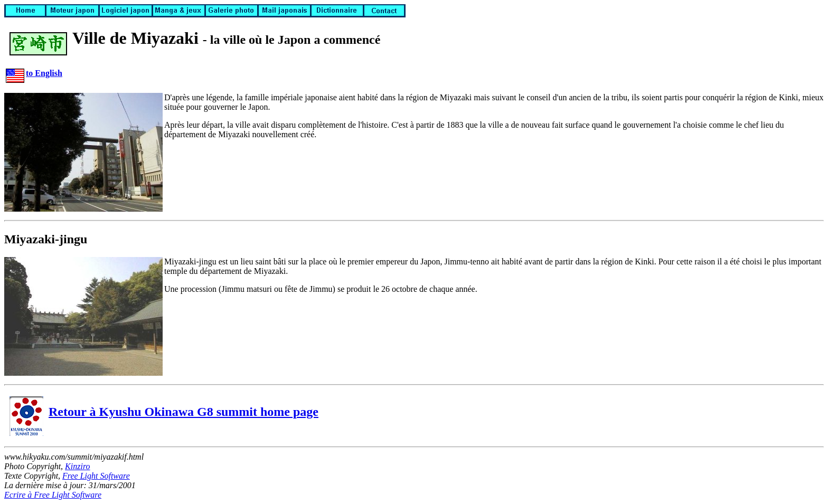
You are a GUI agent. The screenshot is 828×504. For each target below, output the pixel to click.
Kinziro (77, 466)
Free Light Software (96, 476)
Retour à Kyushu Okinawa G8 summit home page (164, 412)
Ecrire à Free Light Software (53, 495)
